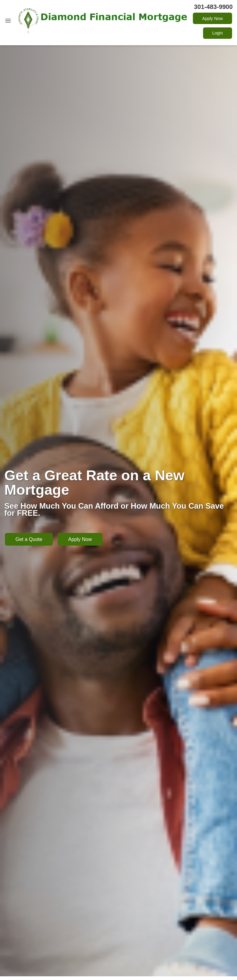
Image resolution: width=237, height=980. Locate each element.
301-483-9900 (213, 7)
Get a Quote (29, 539)
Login (218, 33)
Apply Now (212, 18)
